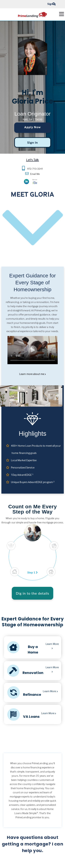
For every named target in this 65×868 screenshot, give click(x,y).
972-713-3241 (35, 169)
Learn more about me (32, 374)
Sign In (52, 4)
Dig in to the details (32, 593)
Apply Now (32, 127)
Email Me (35, 174)
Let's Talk (33, 160)
